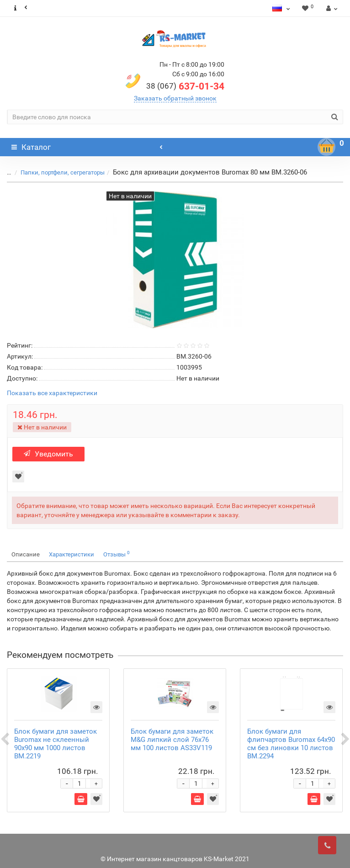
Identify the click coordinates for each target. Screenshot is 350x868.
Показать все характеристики (52, 393)
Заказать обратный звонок (175, 98)
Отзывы (117, 554)
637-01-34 (185, 86)
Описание (26, 554)
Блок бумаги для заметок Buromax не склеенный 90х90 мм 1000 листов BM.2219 (56, 744)
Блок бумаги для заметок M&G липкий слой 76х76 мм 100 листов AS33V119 (172, 740)
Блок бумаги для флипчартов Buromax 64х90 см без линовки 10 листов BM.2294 (291, 744)
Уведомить (48, 454)
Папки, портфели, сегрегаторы (63, 172)
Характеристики (72, 554)
